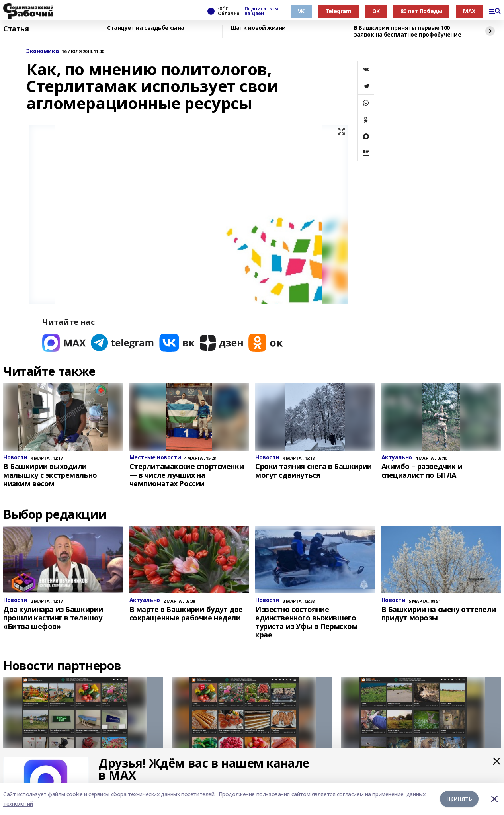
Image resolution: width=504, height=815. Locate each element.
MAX (469, 11)
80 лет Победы (422, 11)
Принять (459, 799)
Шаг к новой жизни (258, 28)
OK (376, 11)
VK (301, 11)
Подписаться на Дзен (261, 11)
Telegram (338, 11)
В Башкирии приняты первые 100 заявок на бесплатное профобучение (407, 31)
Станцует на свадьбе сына (146, 28)
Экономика (42, 51)
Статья (16, 29)
